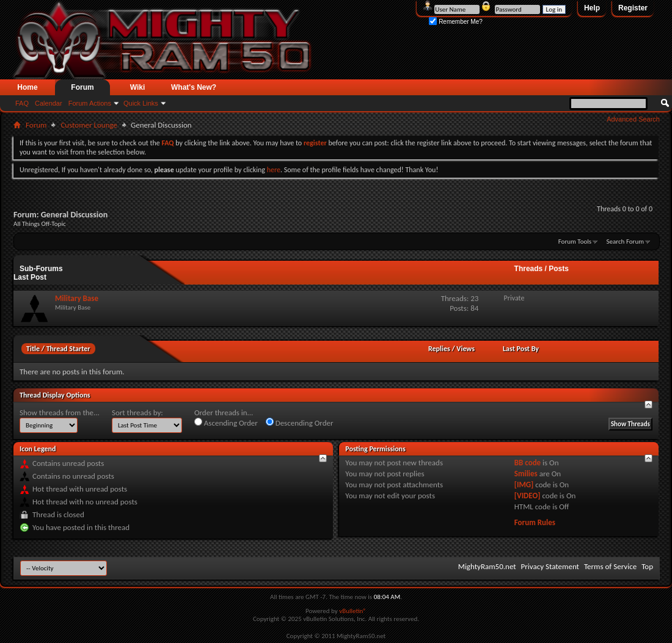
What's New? (194, 87)
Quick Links (141, 103)
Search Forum (626, 242)
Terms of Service (610, 566)
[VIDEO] (528, 496)
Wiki (138, 87)
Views (466, 349)
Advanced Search (633, 119)
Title (33, 349)
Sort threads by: (137, 412)
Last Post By (521, 349)
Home (27, 87)
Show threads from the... (60, 412)
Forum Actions (90, 103)
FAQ (22, 103)
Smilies (526, 474)
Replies (439, 349)
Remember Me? (455, 22)
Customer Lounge (89, 125)
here (274, 170)
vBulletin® (353, 611)
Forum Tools (575, 242)
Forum (82, 87)
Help (592, 8)
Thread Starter (68, 349)
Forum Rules (535, 522)
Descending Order (300, 423)
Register (633, 8)
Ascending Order (226, 423)
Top (647, 566)
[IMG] (524, 485)
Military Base (77, 298)
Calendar (49, 103)
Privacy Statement (550, 566)
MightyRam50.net (487, 566)
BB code (528, 463)
